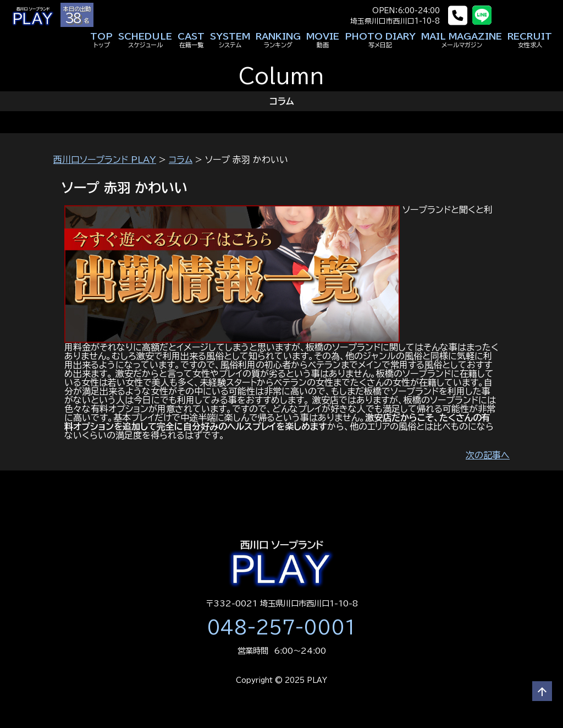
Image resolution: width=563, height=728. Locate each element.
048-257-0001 (281, 627)
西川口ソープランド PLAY (105, 160)
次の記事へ (488, 455)
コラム (181, 160)
